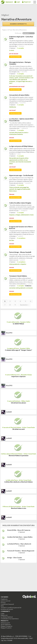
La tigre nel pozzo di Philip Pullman (21, 146)
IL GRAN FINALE (18, 324)
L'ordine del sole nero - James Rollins (20, 537)
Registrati (27, 2)
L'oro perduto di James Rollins (19, 95)
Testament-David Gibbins (18, 276)
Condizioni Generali (7, 604)
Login (18, 2)
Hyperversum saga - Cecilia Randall (21, 175)
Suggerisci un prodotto (18, 24)
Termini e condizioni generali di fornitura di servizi (11, 608)
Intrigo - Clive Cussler (15, 558)
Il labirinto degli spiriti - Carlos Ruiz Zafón (21, 38)
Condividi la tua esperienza (10, 619)
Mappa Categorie (7, 626)
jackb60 (9, 412)
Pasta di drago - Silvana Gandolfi (20, 252)
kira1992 (9, 333)
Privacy (3, 602)
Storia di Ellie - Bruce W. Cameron (19, 530)
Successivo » (24, 305)
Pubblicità (4, 599)
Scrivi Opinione (6, 624)
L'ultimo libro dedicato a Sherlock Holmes (19, 482)
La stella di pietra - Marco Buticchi (19, 544)
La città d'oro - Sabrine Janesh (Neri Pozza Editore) (21, 120)
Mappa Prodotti (6, 628)
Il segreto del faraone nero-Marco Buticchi (21, 227)
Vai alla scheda (15, 57)
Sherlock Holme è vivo (18, 508)
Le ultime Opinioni (7, 617)
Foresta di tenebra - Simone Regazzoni (21, 551)
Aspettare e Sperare (18, 376)
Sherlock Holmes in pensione (19, 455)
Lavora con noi (6, 601)
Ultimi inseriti (5, 623)
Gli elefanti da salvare (18, 403)
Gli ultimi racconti (18, 429)
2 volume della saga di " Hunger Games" (18, 350)
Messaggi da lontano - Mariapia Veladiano (20, 63)
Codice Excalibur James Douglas (20, 203)
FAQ (2, 606)
